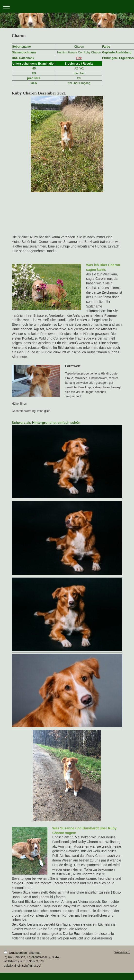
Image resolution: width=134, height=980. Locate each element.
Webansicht (122, 952)
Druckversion (16, 953)
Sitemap (35, 953)
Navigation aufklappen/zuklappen (67, 6)
